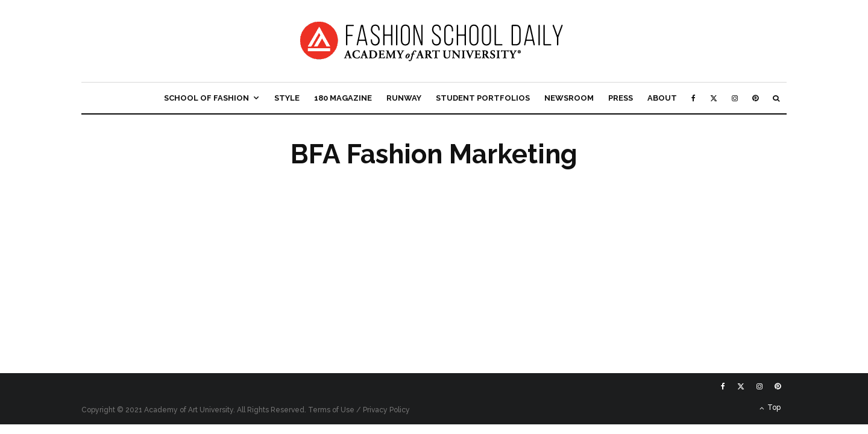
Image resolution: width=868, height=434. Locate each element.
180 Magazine (343, 98)
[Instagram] (735, 98)
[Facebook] (693, 98)
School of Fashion (206, 98)
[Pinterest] (755, 98)
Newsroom (569, 98)
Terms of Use (331, 410)
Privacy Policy (386, 410)
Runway (404, 98)
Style (287, 98)
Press (621, 98)
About (662, 98)
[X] (714, 98)
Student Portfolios (483, 98)
